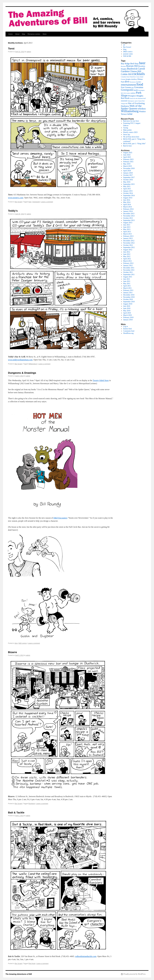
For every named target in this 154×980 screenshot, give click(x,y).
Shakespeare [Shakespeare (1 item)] (131, 101)
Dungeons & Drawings (22, 373)
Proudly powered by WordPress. (135, 974)
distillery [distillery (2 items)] (134, 79)
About (17, 34)
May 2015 (127, 186)
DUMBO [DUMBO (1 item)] (139, 82)
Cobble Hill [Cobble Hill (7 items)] (126, 74)
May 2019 (127, 164)
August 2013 (128, 223)
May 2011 (127, 284)
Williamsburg (33, 364)
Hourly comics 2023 (130, 132)
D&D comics (23, 643)
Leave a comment (47, 202)
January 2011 (128, 293)
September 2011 (129, 275)
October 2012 (128, 245)
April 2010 (127, 313)
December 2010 (129, 295)
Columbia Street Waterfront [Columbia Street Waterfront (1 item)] (128, 77)
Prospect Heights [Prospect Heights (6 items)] (136, 96)
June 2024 (127, 155)
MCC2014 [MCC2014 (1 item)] (124, 93)
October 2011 (128, 272)
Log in (125, 326)
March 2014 (127, 207)
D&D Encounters (60, 518)
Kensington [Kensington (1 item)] (141, 90)
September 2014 (129, 196)
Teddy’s (13, 211)
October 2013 (128, 218)
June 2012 (127, 254)
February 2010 (128, 317)
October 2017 (128, 175)
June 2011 (127, 281)
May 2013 (127, 229)
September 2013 (129, 220)
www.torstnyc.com (16, 198)
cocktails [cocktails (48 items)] (139, 74)
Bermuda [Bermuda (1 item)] (123, 66)
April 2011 (127, 286)
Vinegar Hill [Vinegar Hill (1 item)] (124, 104)
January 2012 (128, 266)
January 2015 (128, 191)
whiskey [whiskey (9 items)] (142, 109)
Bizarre (12, 652)
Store (45, 34)
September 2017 (129, 177)
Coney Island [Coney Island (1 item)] (140, 77)
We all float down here (131, 137)
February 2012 (128, 263)
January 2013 (128, 238)
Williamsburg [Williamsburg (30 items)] (130, 111)
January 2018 (128, 173)
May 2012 (127, 256)
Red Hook (32, 964)
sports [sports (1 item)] (136, 101)
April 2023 (127, 157)
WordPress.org (128, 333)
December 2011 (129, 268)
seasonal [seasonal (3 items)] (124, 101)
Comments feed (129, 331)
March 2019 (127, 166)
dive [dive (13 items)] (127, 82)
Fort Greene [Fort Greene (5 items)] (126, 87)
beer (30, 202)
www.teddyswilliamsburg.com (20, 360)
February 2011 (128, 290)
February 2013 (128, 236)
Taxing (126, 128)
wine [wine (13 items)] (130, 114)
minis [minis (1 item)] (129, 93)
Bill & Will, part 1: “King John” (134, 144)
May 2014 (127, 202)
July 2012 (127, 252)
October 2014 (128, 193)
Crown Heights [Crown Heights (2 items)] (126, 79)
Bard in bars (127, 146)
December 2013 (129, 214)
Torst (11, 48)
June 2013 (127, 227)
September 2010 (129, 302)
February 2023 (128, 159)
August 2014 (128, 198)
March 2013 (127, 234)
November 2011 (129, 270)
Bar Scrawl (18, 202)
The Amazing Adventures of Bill (19, 974)
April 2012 (127, 259)
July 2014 (127, 200)
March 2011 (127, 288)
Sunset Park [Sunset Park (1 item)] (141, 101)
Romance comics (34, 34)
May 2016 (127, 182)
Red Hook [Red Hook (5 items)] (125, 98)
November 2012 (129, 243)
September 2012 (129, 247)
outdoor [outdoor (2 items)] (133, 93)
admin (29, 52)
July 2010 (127, 306)
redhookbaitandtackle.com (86, 956)
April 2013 (127, 232)
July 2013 (127, 225)
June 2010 (127, 308)
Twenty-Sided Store (101, 380)
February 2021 (128, 162)
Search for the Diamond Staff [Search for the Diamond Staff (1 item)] (138, 98)
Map (24, 34)
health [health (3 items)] (136, 90)
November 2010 (129, 297)
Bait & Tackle (16, 812)
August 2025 (128, 153)
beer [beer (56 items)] (142, 63)
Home (10, 34)
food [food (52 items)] (140, 84)
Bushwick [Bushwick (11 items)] (132, 69)
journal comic (128, 54)
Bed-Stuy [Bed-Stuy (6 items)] (134, 63)
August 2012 (128, 250)
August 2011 (128, 277)
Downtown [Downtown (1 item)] (133, 82)
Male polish (127, 130)
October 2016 (128, 180)
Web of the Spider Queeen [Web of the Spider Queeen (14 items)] (131, 107)
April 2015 (127, 189)
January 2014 (128, 211)
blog (16, 643)
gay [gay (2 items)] (133, 87)
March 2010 (127, 315)
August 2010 (128, 304)
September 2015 (129, 184)
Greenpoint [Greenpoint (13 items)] (127, 90)
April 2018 (127, 171)
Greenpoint (36, 202)
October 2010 (128, 299)
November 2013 (129, 216)
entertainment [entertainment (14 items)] (128, 85)
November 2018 (129, 168)
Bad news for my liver (131, 121)
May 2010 (127, 311)
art (124, 45)
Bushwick (32, 804)
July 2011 (127, 279)
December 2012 (129, 241)
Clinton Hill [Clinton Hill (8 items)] (136, 71)
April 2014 (127, 205)
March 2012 (127, 261)
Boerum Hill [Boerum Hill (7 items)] (132, 66)
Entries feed (127, 329)
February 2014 (128, 209)
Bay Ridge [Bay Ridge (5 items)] (125, 64)
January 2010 (128, 320)
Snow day (127, 135)
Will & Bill (127, 56)
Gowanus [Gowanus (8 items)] (139, 87)
